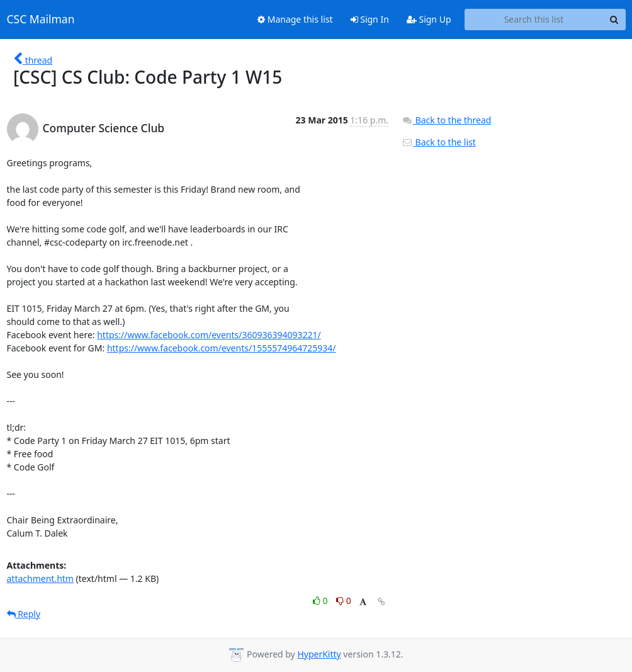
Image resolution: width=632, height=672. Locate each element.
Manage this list (295, 19)
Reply (24, 614)
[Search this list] (534, 20)
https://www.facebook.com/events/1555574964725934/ (222, 348)
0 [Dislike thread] (344, 601)
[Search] (614, 20)
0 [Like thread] (321, 601)
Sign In (370, 19)
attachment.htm (40, 578)
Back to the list (439, 142)
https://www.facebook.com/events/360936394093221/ (209, 335)
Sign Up (429, 19)
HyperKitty (319, 654)
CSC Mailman (41, 20)
